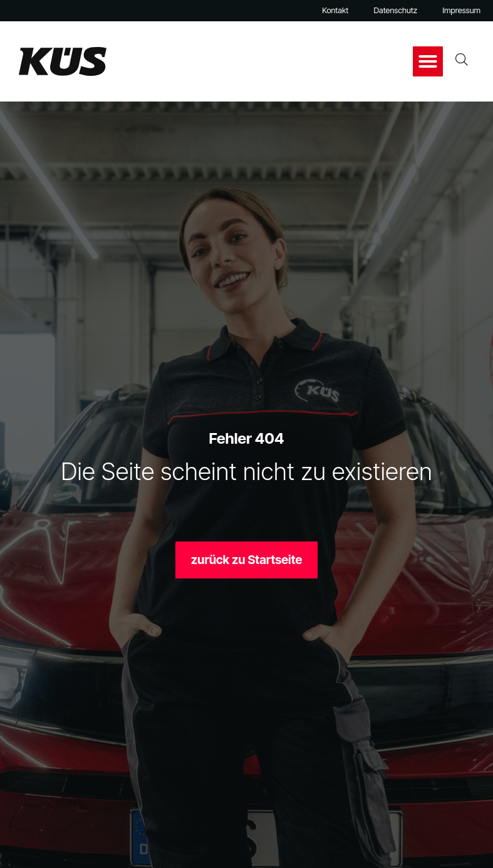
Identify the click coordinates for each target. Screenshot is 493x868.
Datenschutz (395, 10)
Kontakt (335, 10)
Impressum (461, 10)
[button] (428, 61)
